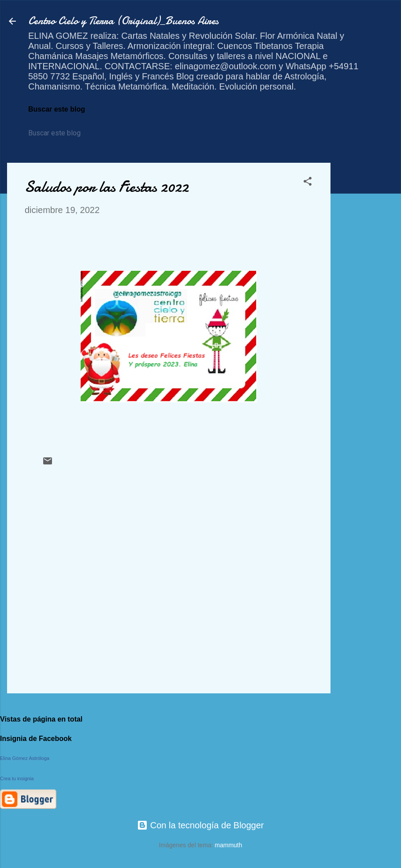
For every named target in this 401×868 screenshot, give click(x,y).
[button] (308, 182)
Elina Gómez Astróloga (25, 758)
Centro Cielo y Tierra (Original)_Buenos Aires (123, 21)
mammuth (228, 845)
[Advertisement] (366, 295)
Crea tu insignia (17, 778)
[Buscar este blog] (69, 133)
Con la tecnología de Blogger (200, 825)
